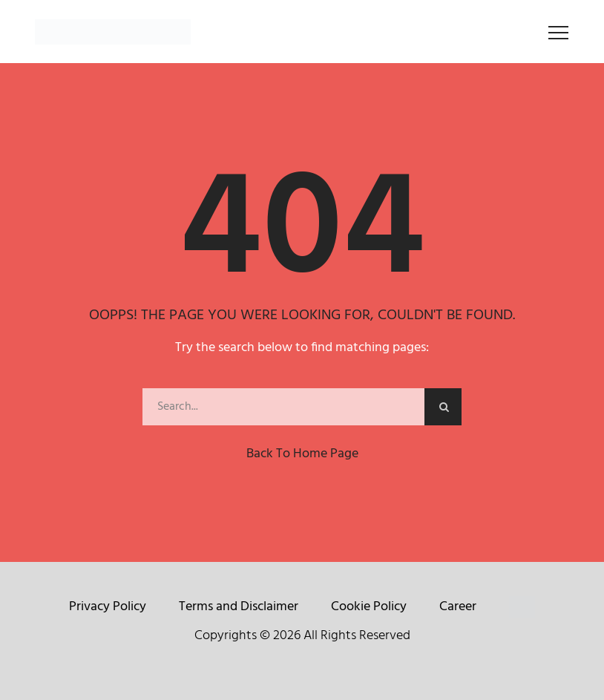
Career (458, 607)
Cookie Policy (369, 607)
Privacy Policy (108, 607)
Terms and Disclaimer (239, 607)
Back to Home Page (302, 454)
